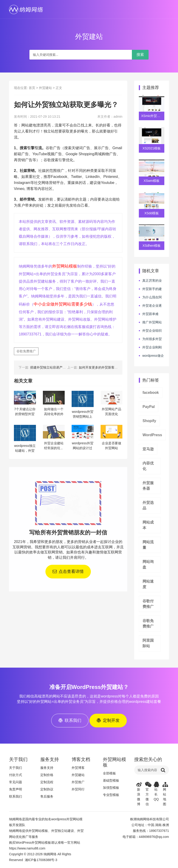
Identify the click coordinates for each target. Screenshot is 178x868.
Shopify (149, 421)
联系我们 (16, 797)
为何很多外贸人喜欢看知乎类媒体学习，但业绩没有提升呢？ (150, 339)
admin (118, 117)
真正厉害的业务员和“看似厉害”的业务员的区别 (151, 281)
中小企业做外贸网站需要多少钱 (63, 304)
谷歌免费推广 (26, 351)
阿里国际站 (148, 643)
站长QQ (156, 792)
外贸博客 (78, 768)
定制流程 (47, 783)
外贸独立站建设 (63, 831)
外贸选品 (148, 505)
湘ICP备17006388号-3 (41, 860)
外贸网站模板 (65, 266)
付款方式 (16, 775)
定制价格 (47, 775)
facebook (151, 393)
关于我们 (16, 768)
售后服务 (47, 797)
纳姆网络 (50, 855)
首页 (32, 88)
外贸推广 (78, 783)
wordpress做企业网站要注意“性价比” (151, 356)
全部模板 (109, 774)
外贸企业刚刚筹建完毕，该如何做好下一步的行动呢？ (150, 347)
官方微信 (147, 794)
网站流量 (148, 545)
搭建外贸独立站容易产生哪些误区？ (56, 367)
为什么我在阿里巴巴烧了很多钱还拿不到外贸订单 (150, 297)
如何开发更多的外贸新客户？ (100, 367)
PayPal (149, 407)
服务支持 (47, 768)
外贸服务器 (148, 486)
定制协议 (47, 790)
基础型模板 (111, 781)
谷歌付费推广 (148, 604)
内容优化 (148, 466)
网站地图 (165, 794)
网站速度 (148, 584)
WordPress (152, 435)
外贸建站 (45, 88)
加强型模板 (111, 788)
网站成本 (148, 525)
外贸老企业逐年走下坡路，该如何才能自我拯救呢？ (150, 306)
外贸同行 (78, 790)
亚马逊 (148, 449)
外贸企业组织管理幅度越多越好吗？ (150, 331)
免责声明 (16, 790)
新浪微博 (139, 794)
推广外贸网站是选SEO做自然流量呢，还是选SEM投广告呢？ (150, 322)
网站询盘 (148, 564)
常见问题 (16, 783)
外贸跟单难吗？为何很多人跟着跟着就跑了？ (150, 314)
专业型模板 (111, 795)
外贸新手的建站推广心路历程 (150, 289)
